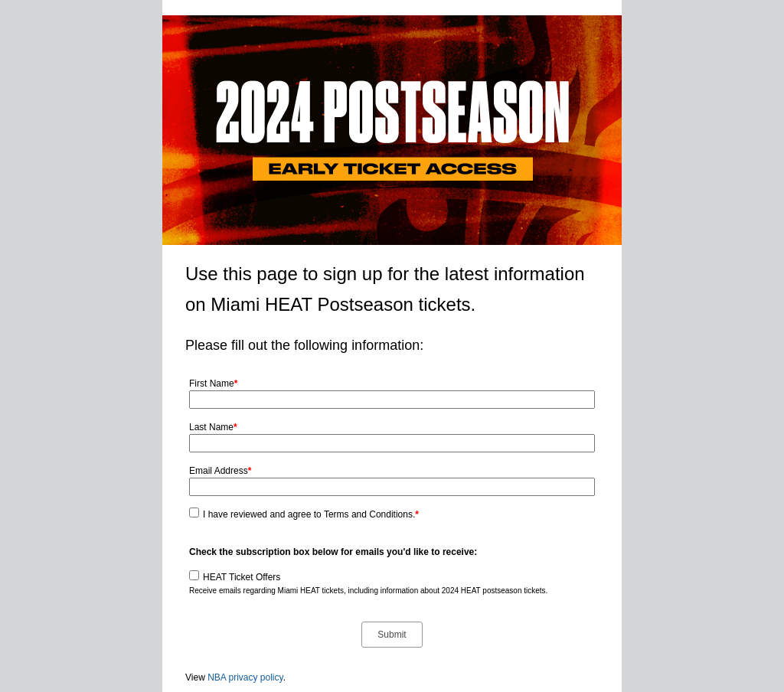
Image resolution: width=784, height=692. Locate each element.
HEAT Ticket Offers (242, 577)
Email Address (220, 471)
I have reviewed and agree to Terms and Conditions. (311, 514)
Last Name (213, 427)
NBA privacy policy (245, 677)
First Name (213, 384)
